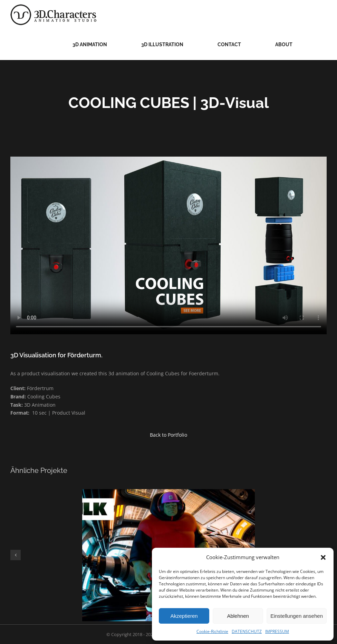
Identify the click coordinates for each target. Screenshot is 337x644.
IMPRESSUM (277, 631)
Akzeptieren (184, 616)
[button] (323, 557)
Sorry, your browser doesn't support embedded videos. (168, 245)
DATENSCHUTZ (247, 631)
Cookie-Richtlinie (212, 631)
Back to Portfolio (168, 435)
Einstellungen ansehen (297, 616)
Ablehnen (238, 616)
